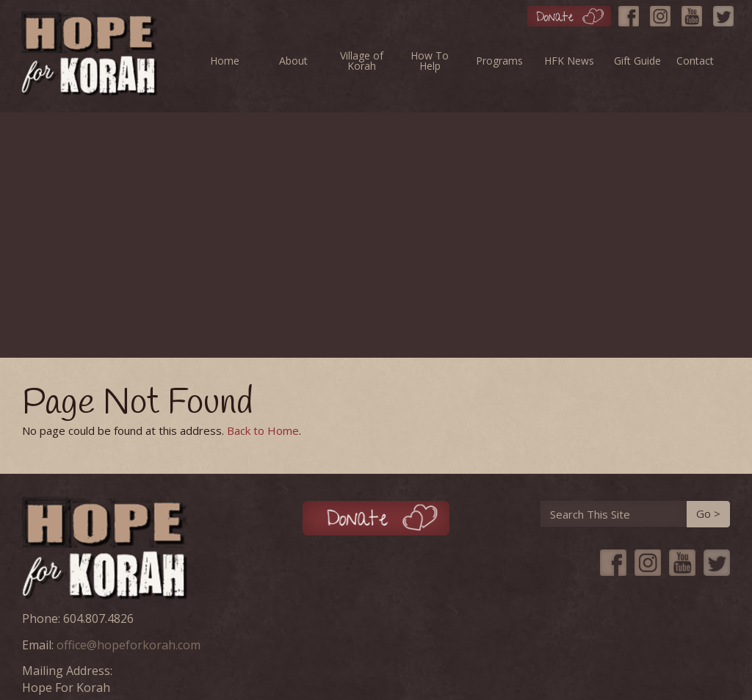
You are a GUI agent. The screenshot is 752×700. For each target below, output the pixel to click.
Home (225, 61)
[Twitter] (727, 13)
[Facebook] (632, 13)
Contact (695, 61)
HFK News (569, 61)
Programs (499, 61)
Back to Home (263, 430)
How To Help (430, 61)
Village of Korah (362, 61)
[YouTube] (695, 13)
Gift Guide (637, 61)
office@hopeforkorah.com (129, 645)
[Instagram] (664, 13)
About (293, 61)
